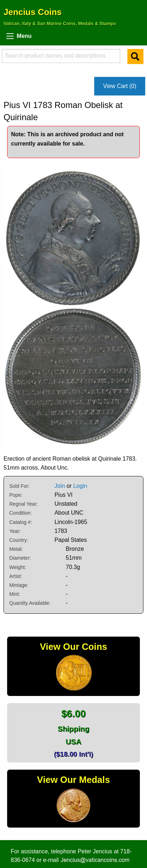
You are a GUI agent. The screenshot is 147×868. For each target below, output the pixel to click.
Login (80, 486)
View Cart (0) (120, 86)
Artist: (16, 576)
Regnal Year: (24, 504)
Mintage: (19, 585)
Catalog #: (21, 522)
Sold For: (19, 486)
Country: (19, 540)
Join (60, 486)
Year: (15, 531)
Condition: (21, 513)
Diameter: (20, 558)
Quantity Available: (30, 603)
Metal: (16, 549)
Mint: (15, 594)
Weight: (18, 567)
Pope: (16, 495)
